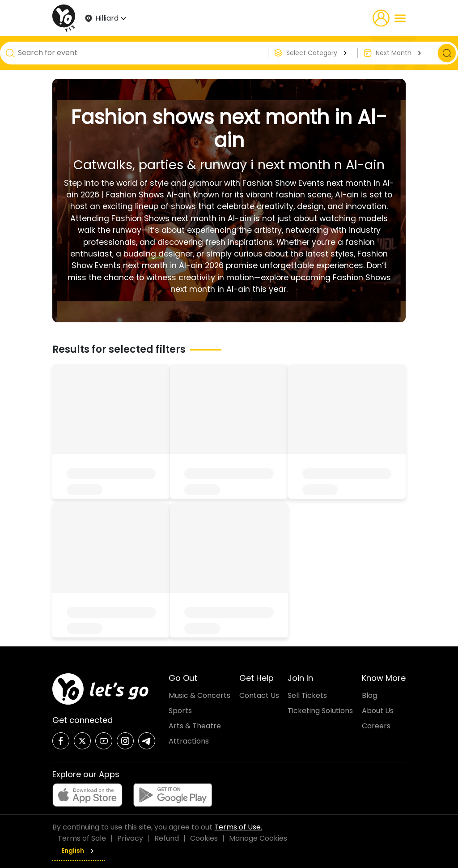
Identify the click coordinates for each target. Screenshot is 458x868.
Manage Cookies (258, 838)
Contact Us (259, 695)
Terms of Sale (82, 838)
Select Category (318, 53)
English (78, 851)
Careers (376, 726)
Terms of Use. (238, 827)
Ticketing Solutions (320, 711)
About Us (378, 711)
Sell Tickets (307, 695)
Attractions (189, 741)
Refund (167, 838)
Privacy (130, 838)
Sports (180, 711)
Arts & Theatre (195, 726)
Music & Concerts (199, 695)
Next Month (400, 53)
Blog (369, 695)
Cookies (204, 838)
